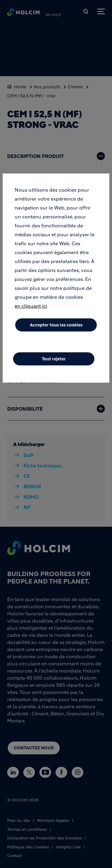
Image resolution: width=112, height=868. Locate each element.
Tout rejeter (54, 359)
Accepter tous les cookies (56, 325)
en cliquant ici (31, 306)
